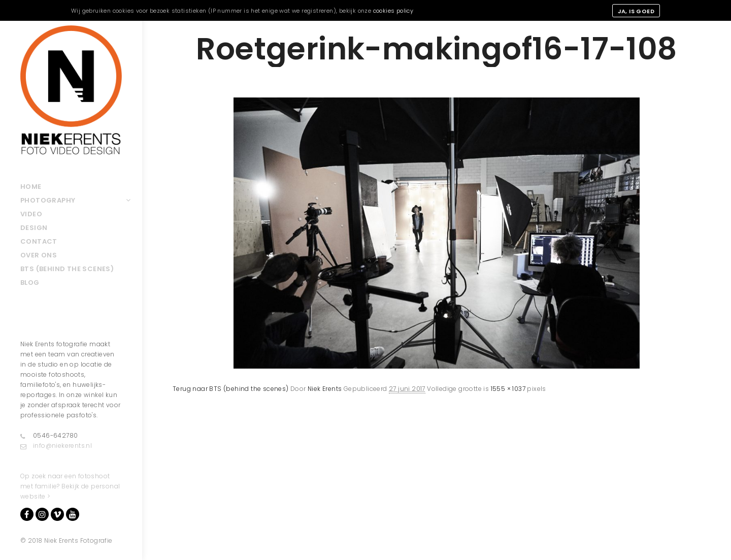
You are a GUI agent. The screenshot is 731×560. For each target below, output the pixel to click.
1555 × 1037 (508, 389)
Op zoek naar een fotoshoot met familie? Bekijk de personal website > (70, 486)
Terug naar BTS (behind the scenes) (231, 389)
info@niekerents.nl (56, 446)
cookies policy (393, 11)
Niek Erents (325, 389)
